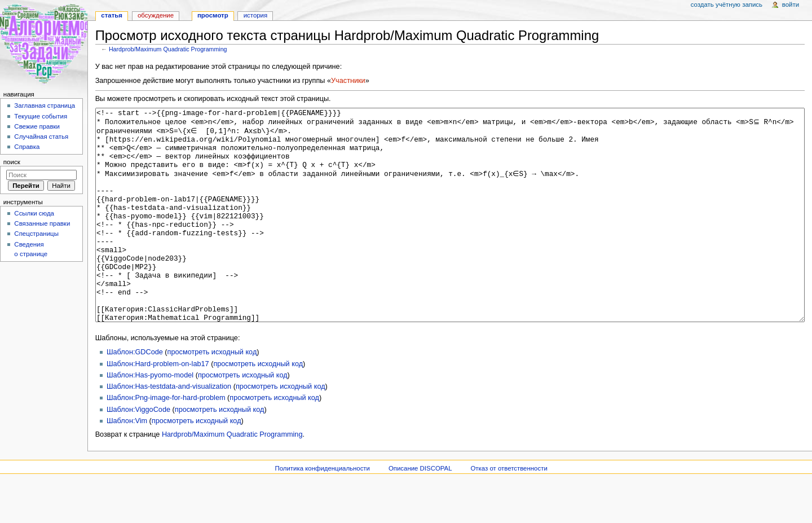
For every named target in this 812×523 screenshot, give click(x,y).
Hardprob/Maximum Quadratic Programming (168, 49)
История (256, 15)
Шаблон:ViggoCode (138, 452)
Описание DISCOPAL (420, 511)
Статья (112, 15)
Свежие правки (37, 126)
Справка (27, 147)
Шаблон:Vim (127, 463)
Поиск (12, 162)
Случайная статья (41, 137)
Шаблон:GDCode (135, 394)
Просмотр (213, 15)
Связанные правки (42, 223)
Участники (348, 81)
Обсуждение (156, 15)
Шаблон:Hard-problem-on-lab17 (158, 406)
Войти (791, 5)
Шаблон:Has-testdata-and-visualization (169, 429)
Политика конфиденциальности (322, 511)
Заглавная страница (45, 106)
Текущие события (41, 116)
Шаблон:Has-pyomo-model (150, 417)
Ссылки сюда (34, 213)
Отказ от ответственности (509, 511)
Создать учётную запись (727, 5)
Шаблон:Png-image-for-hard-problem (166, 440)
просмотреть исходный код (212, 394)
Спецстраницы (36, 234)
